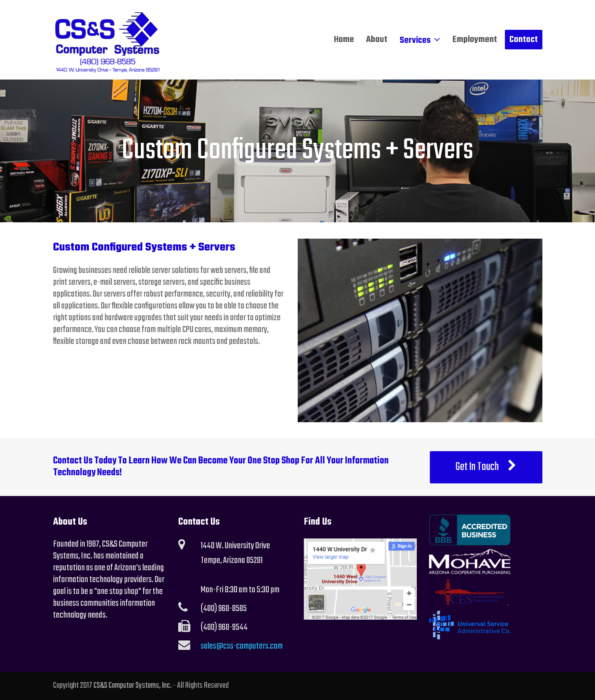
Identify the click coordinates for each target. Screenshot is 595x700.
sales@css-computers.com (242, 646)
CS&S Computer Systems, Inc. (133, 686)
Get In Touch (486, 467)
